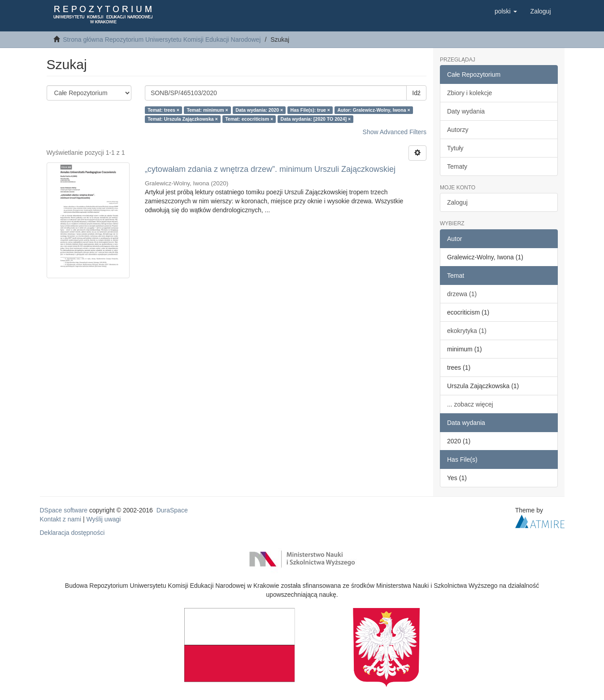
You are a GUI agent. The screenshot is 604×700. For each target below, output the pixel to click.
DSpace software (64, 510)
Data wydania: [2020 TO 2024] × (316, 119)
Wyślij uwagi (104, 519)
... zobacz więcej (470, 404)
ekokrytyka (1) (467, 331)
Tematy (457, 166)
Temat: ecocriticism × (249, 119)
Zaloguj (457, 202)
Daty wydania (466, 111)
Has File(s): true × (310, 110)
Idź (416, 93)
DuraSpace (172, 510)
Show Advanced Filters (395, 132)
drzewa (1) (462, 294)
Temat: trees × (163, 110)
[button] (506, 11)
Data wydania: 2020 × (259, 110)
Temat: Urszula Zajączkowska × (183, 119)
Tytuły (455, 148)
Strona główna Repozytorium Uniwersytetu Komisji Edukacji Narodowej (162, 39)
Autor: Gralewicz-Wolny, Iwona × (374, 110)
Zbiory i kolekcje (469, 93)
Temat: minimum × (207, 110)
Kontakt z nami (61, 519)
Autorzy (458, 130)
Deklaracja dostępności (72, 533)
